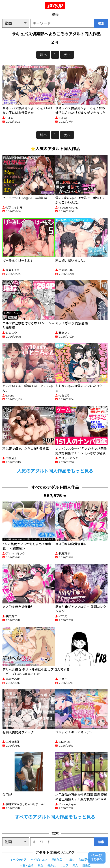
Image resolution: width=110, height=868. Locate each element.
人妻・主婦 (26, 865)
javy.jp (56, 5)
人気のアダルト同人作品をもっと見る (55, 471)
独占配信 (84, 860)
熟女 (40, 865)
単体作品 (57, 860)
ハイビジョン (39, 860)
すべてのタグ (18, 860)
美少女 (52, 865)
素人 (75, 865)
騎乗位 (86, 865)
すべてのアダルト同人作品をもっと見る (55, 817)
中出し (71, 860)
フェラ (64, 865)
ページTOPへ (97, 858)
